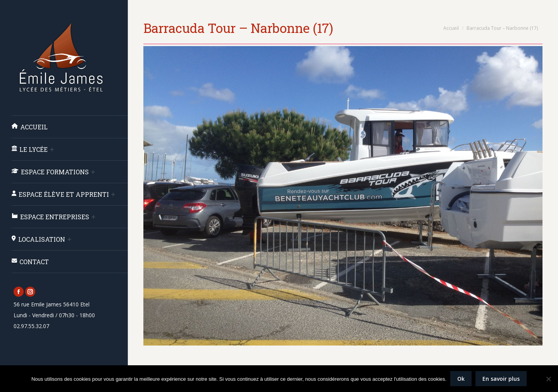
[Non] (548, 379)
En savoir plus (501, 379)
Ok (461, 379)
